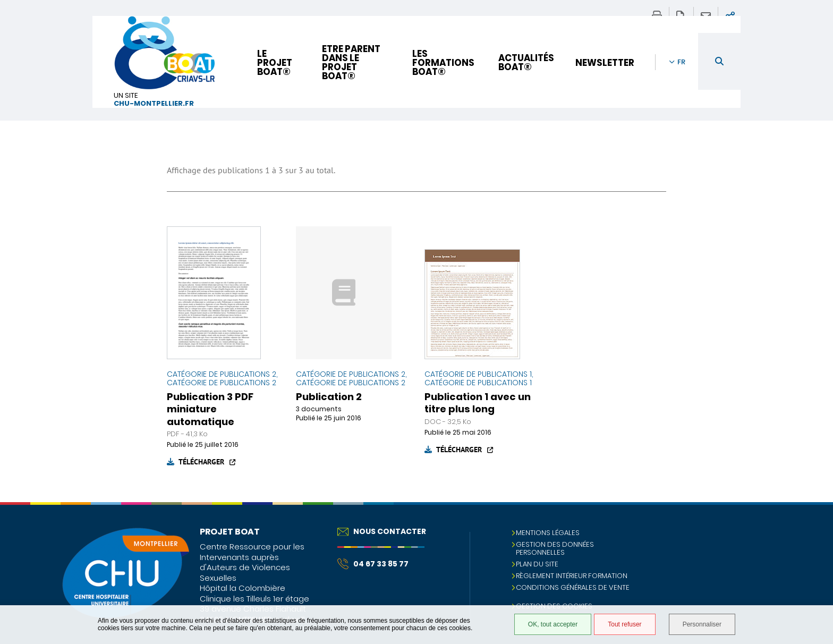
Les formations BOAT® (443, 63)
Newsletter (605, 63)
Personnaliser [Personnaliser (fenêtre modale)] (702, 624)
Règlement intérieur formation (572, 576)
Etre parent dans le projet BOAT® (351, 62)
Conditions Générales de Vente (573, 587)
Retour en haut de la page (814, 523)
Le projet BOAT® (275, 63)
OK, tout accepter (553, 624)
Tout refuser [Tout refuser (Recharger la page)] (624, 624)
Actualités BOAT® (526, 62)
